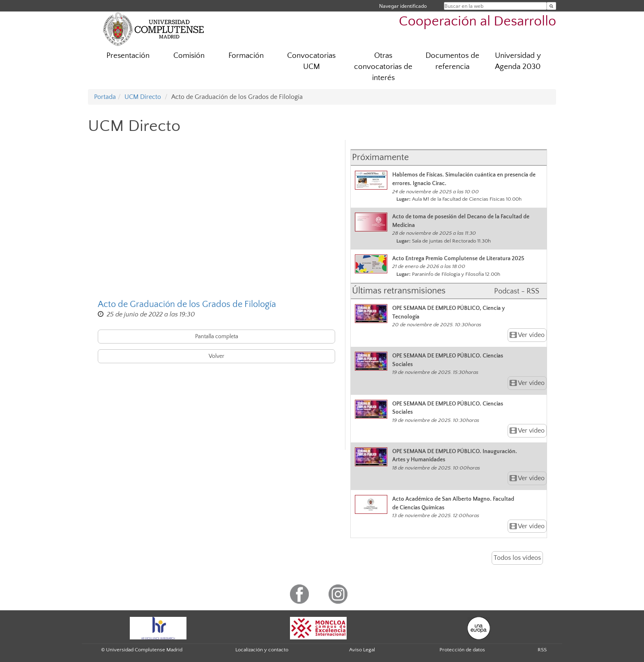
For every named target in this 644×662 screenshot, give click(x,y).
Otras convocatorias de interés (383, 67)
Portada (105, 97)
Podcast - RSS (517, 291)
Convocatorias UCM (311, 61)
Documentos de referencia (452, 61)
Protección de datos (462, 650)
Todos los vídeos (517, 558)
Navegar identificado (403, 6)
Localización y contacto (262, 650)
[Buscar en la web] (551, 6)
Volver (216, 356)
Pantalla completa (217, 337)
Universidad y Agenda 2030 (518, 61)
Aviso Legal (362, 650)
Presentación (128, 56)
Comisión (189, 56)
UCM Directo (143, 97)
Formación (246, 56)
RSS (542, 650)
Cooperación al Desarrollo (477, 22)
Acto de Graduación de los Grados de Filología (187, 304)
